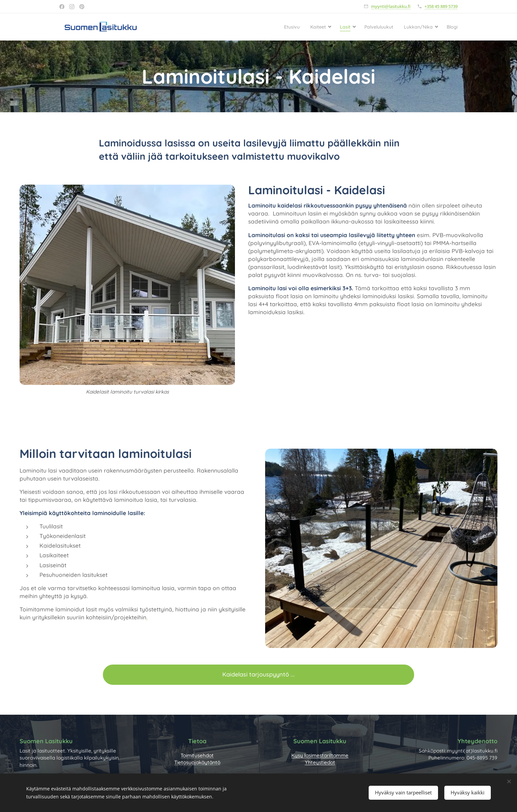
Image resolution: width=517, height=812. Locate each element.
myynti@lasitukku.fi (391, 6)
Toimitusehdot (197, 755)
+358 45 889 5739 (441, 6)
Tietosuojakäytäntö (197, 762)
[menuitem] (271, 27)
